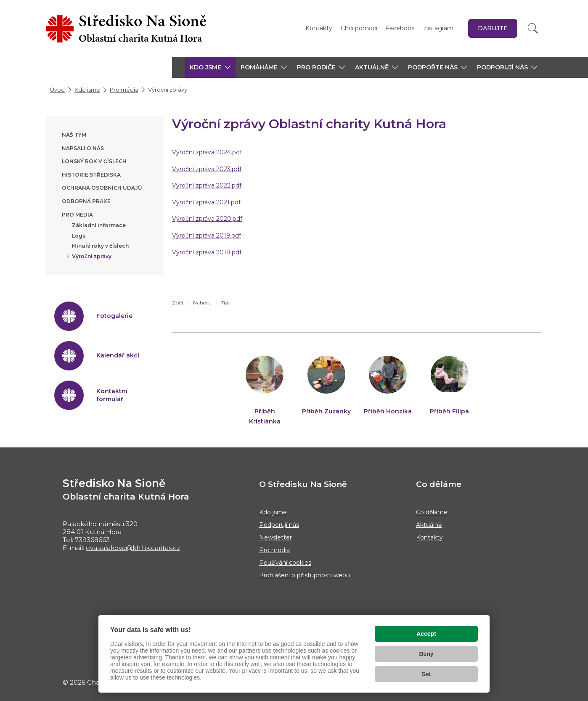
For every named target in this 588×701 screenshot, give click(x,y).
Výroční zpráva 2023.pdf (207, 169)
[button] (210, 67)
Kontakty (319, 28)
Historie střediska (91, 175)
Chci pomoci (359, 28)
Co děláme (432, 512)
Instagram (438, 28)
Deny (426, 654)
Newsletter (275, 537)
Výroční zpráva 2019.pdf (207, 235)
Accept (426, 634)
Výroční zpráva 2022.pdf (207, 185)
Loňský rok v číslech (94, 161)
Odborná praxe (86, 201)
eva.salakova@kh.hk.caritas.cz (133, 548)
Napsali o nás (83, 148)
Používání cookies (285, 563)
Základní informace (99, 225)
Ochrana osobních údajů (102, 188)
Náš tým (74, 135)
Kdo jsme (87, 90)
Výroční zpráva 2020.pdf (207, 219)
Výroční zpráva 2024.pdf (207, 152)
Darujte (493, 28)
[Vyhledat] (533, 28)
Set (426, 674)
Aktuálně (429, 525)
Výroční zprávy (92, 256)
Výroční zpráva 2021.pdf (206, 202)
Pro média (124, 90)
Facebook (400, 28)
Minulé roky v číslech (100, 246)
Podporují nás (279, 525)
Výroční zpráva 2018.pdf (207, 252)
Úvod (57, 90)
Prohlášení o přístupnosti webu (305, 575)
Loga (79, 236)
